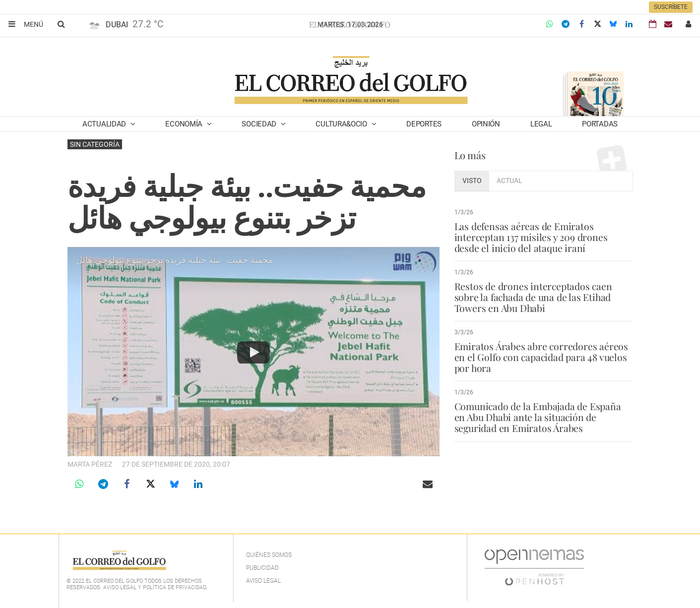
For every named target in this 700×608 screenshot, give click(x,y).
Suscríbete (671, 7)
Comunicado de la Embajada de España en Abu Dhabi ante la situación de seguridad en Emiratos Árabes (543, 417)
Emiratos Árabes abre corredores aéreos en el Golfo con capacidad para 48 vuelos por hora (541, 357)
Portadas (600, 124)
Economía (185, 124)
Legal (541, 124)
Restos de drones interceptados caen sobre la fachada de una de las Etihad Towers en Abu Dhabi (532, 297)
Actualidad (105, 124)
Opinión (486, 124)
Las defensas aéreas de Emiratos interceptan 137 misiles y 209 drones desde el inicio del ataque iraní (531, 237)
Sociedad (260, 124)
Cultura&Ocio (342, 124)
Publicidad (262, 568)
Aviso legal (263, 581)
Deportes (424, 124)
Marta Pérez (90, 464)
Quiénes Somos (269, 555)
